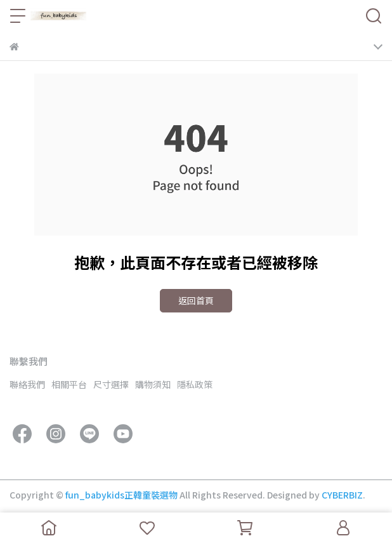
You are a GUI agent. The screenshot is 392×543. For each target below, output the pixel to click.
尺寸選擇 (111, 384)
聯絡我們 (27, 384)
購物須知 (153, 384)
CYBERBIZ (342, 495)
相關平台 (69, 384)
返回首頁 (196, 300)
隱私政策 (195, 384)
